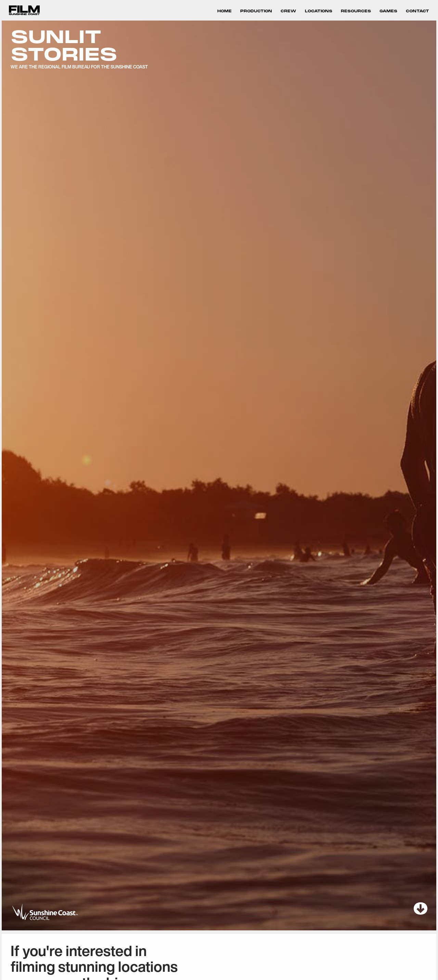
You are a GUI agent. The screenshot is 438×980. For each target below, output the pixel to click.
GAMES (388, 11)
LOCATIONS (319, 11)
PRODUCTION (256, 11)
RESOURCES (356, 11)
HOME (224, 11)
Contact (417, 11)
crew (288, 11)
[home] (24, 10)
